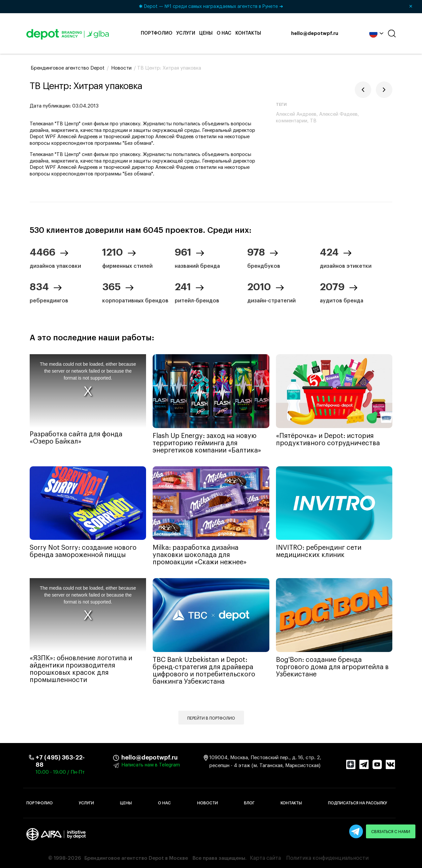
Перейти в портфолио (211, 718)
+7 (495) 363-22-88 (60, 761)
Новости (208, 803)
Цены (206, 33)
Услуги (186, 33)
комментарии (292, 121)
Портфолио (157, 33)
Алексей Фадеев (338, 114)
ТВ (313, 121)
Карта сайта (265, 858)
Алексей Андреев (296, 114)
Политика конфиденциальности (327, 858)
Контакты (248, 33)
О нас (224, 33)
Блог (249, 803)
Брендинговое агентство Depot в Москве (136, 858)
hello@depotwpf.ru (315, 34)
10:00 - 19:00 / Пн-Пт (60, 772)
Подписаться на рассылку (358, 803)
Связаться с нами (391, 832)
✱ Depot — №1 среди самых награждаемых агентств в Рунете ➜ (278, 7)
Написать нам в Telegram (151, 765)
